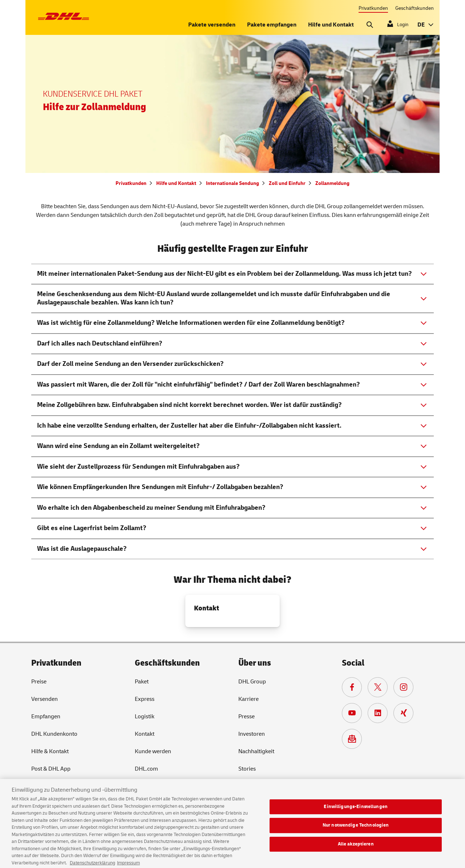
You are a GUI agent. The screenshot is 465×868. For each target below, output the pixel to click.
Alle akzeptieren (356, 848)
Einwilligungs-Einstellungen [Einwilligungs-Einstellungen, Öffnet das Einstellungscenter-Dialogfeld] (356, 810)
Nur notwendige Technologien (356, 829)
